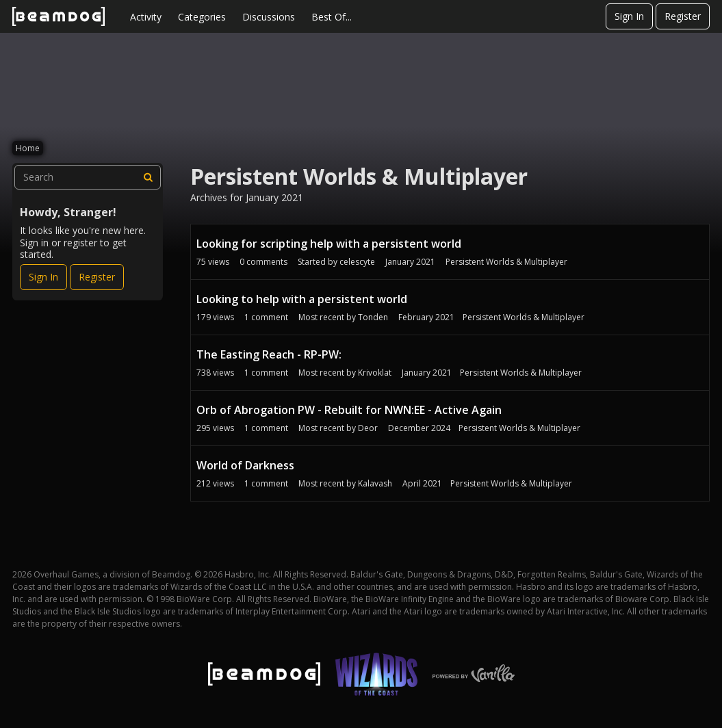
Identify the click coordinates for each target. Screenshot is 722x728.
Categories (202, 17)
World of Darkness (245, 465)
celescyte (357, 262)
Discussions (269, 17)
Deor (368, 428)
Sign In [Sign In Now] (43, 277)
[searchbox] (88, 177)
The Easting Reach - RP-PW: (269, 354)
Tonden (373, 317)
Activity (146, 17)
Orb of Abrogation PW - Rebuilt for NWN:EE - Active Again (349, 410)
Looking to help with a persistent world (302, 299)
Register (683, 16)
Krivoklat (375, 373)
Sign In (629, 16)
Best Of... (332, 17)
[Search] (149, 177)
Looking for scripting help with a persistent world (329, 244)
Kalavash (375, 483)
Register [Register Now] (97, 277)
